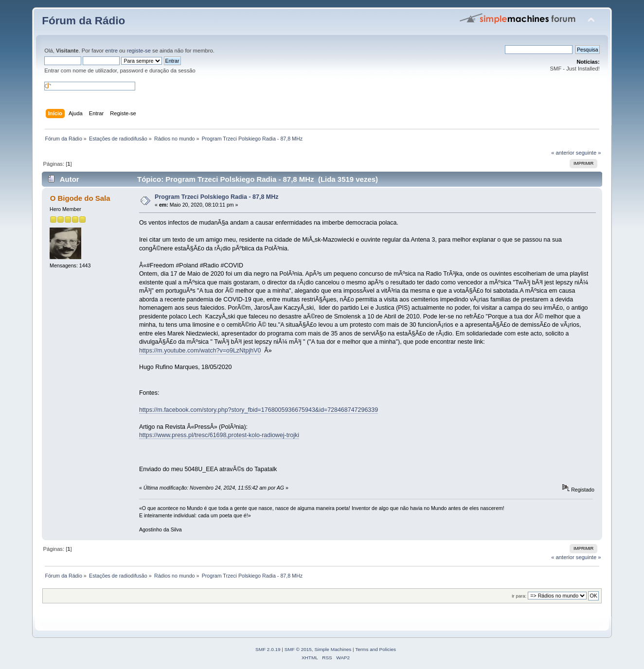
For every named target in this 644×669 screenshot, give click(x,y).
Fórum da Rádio (83, 21)
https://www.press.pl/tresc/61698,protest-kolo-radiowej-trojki (219, 435)
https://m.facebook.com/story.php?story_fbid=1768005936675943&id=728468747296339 (259, 410)
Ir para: (519, 596)
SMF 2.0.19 (268, 649)
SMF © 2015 (298, 649)
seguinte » (589, 153)
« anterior (563, 153)
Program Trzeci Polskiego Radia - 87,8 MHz (216, 197)
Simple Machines (333, 649)
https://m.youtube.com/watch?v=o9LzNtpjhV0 (200, 351)
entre (111, 51)
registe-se (139, 51)
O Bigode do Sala (80, 198)
